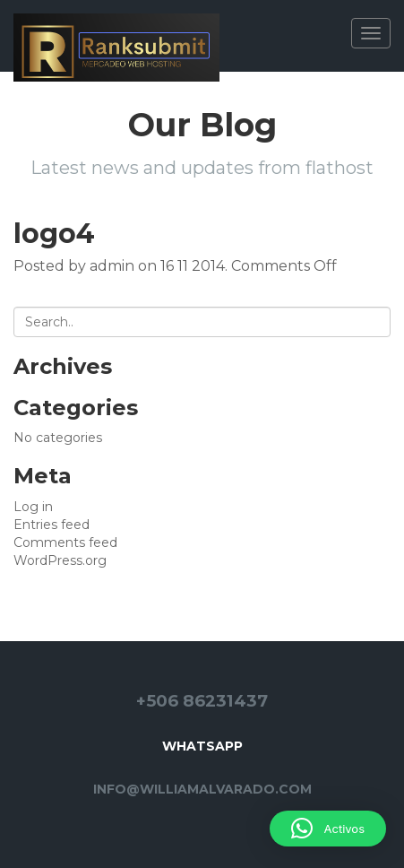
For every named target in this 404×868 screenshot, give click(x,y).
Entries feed (52, 525)
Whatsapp (202, 746)
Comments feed (65, 542)
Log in (33, 507)
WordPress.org (60, 560)
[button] (328, 829)
